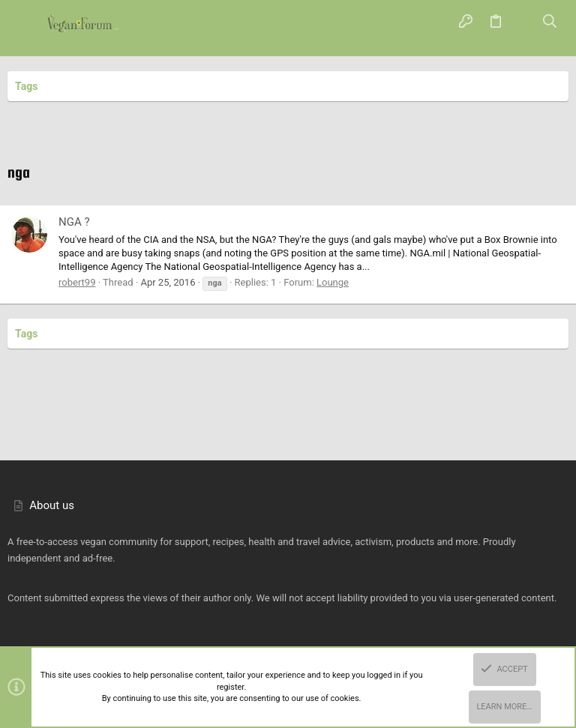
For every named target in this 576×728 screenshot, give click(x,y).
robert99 (77, 282)
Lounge (333, 282)
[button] (26, 22)
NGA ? (74, 222)
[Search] (550, 22)
